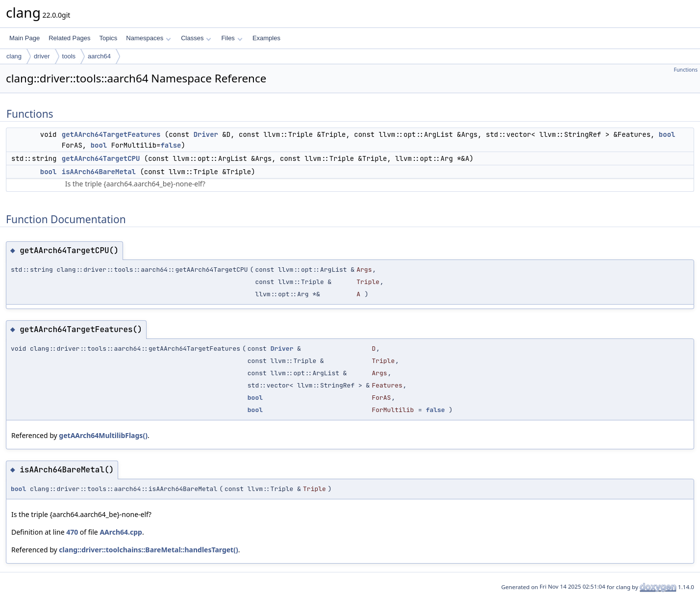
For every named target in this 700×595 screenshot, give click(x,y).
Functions (686, 70)
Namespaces (148, 38)
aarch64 (99, 56)
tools (69, 56)
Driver (206, 134)
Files (232, 38)
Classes (196, 38)
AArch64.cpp (121, 532)
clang (14, 56)
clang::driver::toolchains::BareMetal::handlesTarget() (148, 550)
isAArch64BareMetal (99, 172)
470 (72, 532)
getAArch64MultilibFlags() (103, 435)
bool (667, 134)
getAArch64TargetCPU (101, 158)
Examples (266, 38)
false (171, 145)
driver (42, 56)
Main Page (25, 38)
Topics (108, 38)
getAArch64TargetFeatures (111, 134)
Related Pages (69, 38)
